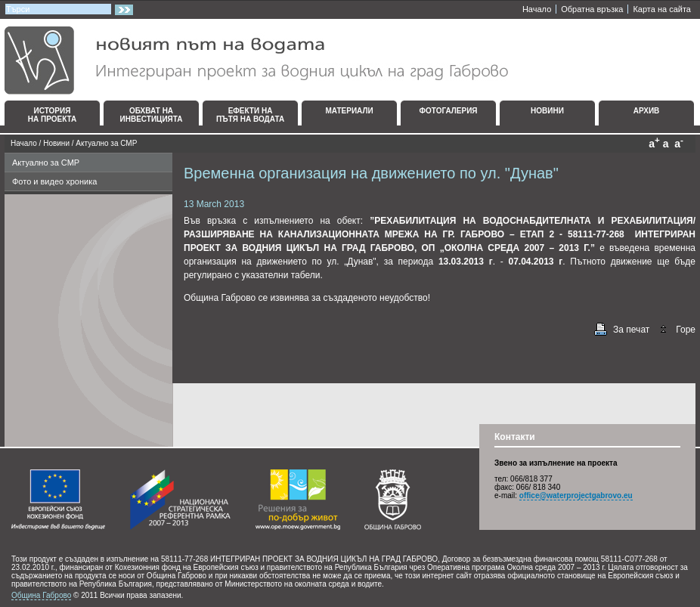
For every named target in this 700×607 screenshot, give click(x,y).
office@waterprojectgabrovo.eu (576, 496)
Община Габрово (41, 595)
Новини (56, 143)
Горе (686, 330)
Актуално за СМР (106, 143)
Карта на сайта (662, 9)
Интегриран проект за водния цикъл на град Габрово (256, 60)
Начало (537, 9)
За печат (631, 330)
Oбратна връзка (592, 9)
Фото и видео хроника (54, 181)
